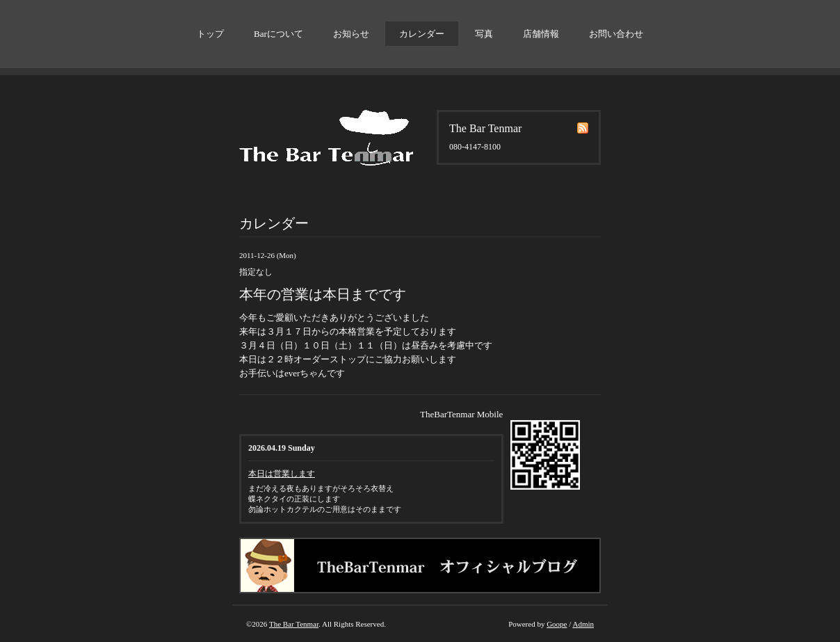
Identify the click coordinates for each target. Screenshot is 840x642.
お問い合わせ (616, 34)
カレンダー (422, 34)
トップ (210, 34)
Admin (583, 624)
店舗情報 (541, 34)
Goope (557, 624)
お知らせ (351, 34)
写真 (484, 34)
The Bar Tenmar (294, 624)
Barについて (278, 34)
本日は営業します (282, 474)
